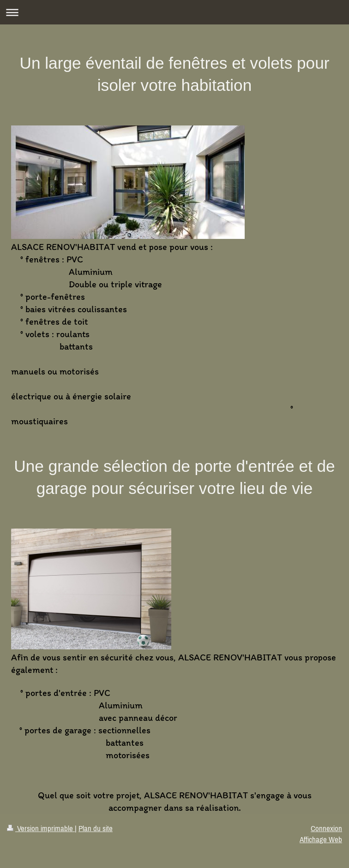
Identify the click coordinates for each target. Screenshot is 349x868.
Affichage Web (321, 839)
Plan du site (96, 828)
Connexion (326, 828)
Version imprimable (41, 828)
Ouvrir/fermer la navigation (174, 12)
